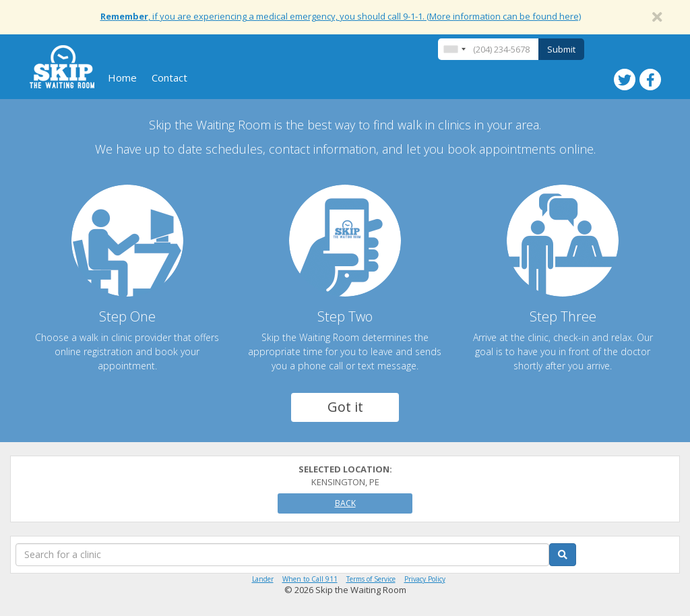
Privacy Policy (425, 579)
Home (122, 78)
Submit (561, 49)
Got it (345, 407)
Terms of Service (371, 579)
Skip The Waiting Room (62, 67)
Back (345, 503)
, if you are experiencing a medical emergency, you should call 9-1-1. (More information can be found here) (341, 16)
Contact (169, 78)
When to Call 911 (310, 579)
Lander (263, 579)
